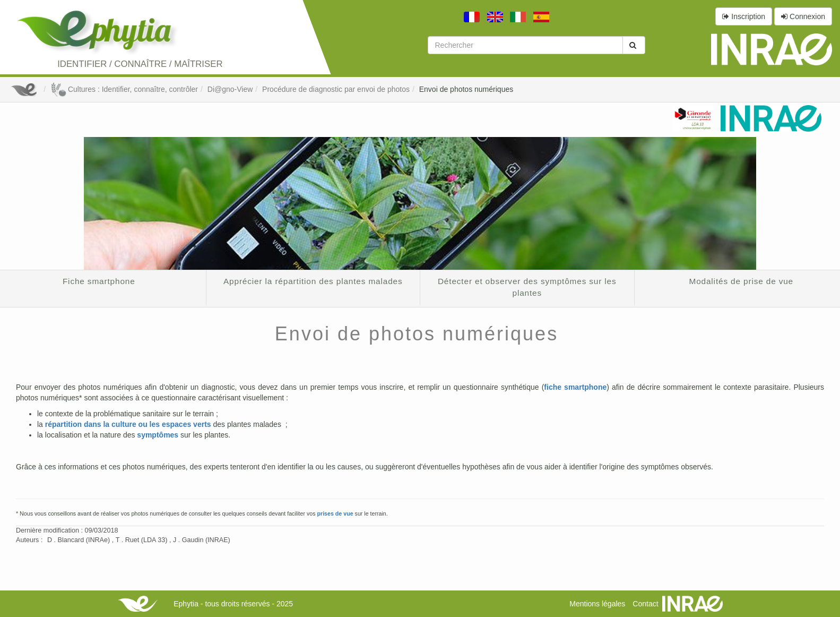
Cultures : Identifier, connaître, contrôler (124, 89)
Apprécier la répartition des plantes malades (313, 281)
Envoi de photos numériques (466, 89)
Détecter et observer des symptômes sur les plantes (527, 287)
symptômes (158, 435)
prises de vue (335, 513)
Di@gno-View (230, 89)
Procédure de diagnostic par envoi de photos (336, 89)
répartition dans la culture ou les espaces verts (128, 424)
